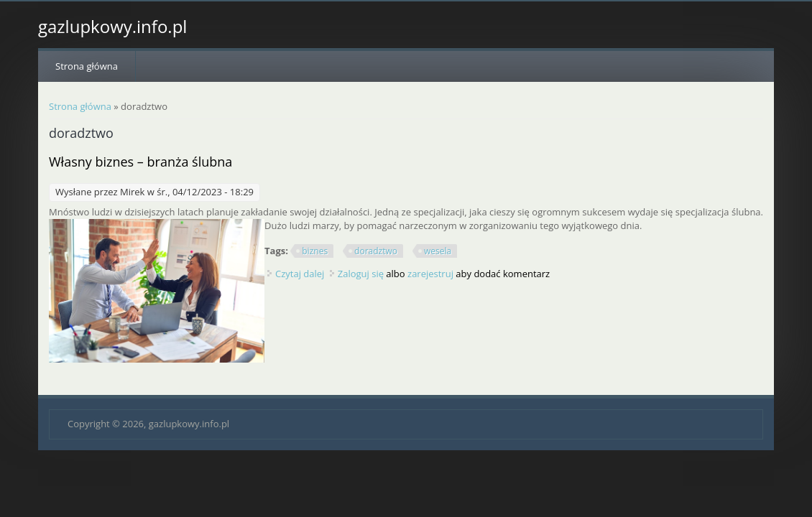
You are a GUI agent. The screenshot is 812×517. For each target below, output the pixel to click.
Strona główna (87, 66)
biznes (315, 251)
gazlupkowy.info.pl (112, 27)
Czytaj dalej (300, 274)
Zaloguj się (361, 274)
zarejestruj (430, 274)
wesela (438, 251)
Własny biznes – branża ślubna (140, 162)
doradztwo (376, 251)
